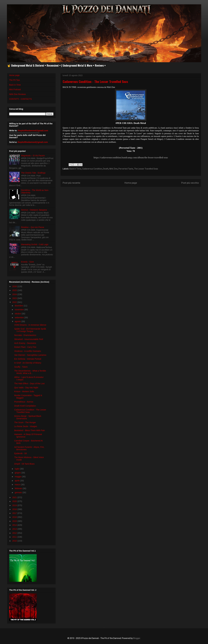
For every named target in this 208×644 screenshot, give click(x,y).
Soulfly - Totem (21, 367)
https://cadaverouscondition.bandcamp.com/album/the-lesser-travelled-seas (131, 158)
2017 (15, 513)
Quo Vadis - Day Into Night (26, 388)
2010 (15, 541)
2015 (15, 521)
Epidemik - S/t (20, 453)
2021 (15, 497)
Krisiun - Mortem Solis (24, 391)
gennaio (19, 492)
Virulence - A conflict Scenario (28, 351)
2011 (15, 537)
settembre (19, 318)
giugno (18, 473)
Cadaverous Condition (92, 169)
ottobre (18, 314)
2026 (15, 286)
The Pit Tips (15, 80)
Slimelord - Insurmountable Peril (29, 339)
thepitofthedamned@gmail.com (33, 131)
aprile (17, 481)
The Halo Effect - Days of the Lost (29, 384)
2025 (15, 290)
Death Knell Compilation (25, 406)
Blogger (137, 638)
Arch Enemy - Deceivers (25, 343)
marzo (18, 485)
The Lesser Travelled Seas (146, 169)
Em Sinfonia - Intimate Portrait (28, 359)
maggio (18, 477)
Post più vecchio (190, 183)
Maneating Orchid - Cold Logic (35, 244)
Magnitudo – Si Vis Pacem (33, 156)
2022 (15, 302)
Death (106, 169)
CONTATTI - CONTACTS (21, 99)
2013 (15, 529)
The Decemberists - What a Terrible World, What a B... (30, 372)
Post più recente (71, 183)
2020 (15, 501)
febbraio (19, 488)
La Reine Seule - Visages (26, 426)
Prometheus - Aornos (24, 402)
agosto (18, 321)
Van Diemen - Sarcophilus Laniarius (30, 355)
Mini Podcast (15, 89)
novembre (19, 310)
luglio (17, 469)
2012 (15, 533)
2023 (15, 298)
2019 (15, 505)
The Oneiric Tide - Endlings (33, 173)
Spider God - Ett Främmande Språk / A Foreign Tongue (30, 330)
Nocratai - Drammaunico (25, 335)
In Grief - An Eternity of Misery (28, 363)
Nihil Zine (113, 169)
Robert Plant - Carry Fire (25, 347)
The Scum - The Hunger (25, 422)
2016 (15, 517)
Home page (131, 183)
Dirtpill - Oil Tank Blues (24, 464)
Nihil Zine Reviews (18, 94)
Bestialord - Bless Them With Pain (29, 430)
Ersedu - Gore (27, 262)
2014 (15, 525)
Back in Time (75, 169)
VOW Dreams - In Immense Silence (30, 325)
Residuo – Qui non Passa (33, 227)
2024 (15, 294)
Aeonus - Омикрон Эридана (34, 210)
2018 (15, 509)
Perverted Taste (126, 169)
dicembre (19, 306)
